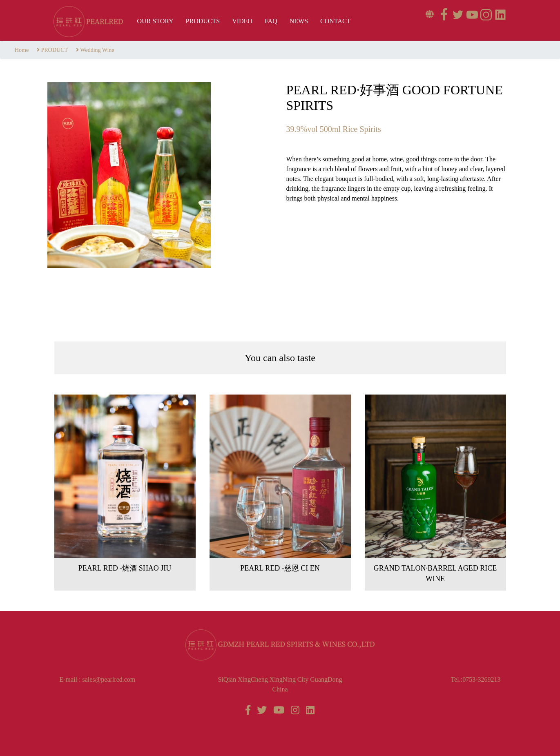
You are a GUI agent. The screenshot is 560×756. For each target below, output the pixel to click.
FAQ (271, 21)
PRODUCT (55, 50)
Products (203, 21)
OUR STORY (155, 21)
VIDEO (242, 21)
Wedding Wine (97, 50)
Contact (335, 21)
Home (22, 50)
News (299, 21)
